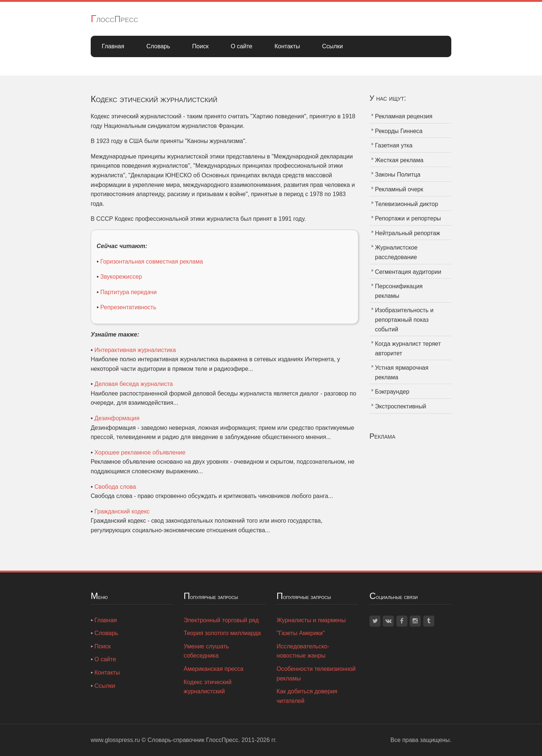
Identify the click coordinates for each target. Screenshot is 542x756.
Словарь (158, 46)
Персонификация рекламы (399, 291)
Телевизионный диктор (406, 204)
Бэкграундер (392, 392)
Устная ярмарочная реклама (402, 372)
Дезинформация (117, 418)
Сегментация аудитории (408, 272)
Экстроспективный (401, 406)
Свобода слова (115, 487)
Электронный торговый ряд (221, 620)
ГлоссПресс (114, 19)
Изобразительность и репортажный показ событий (404, 320)
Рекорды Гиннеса (399, 131)
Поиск (200, 46)
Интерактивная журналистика (135, 350)
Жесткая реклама (399, 160)
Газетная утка (394, 145)
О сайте (242, 46)
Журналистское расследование (396, 252)
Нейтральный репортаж (408, 233)
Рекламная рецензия (404, 116)
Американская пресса (213, 669)
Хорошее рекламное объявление (140, 452)
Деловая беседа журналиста (134, 384)
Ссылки (333, 46)
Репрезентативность (128, 307)
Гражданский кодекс (122, 511)
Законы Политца (398, 175)
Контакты (287, 46)
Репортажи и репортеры (408, 218)
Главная (113, 46)
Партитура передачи (128, 292)
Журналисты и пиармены (311, 620)
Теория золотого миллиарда (222, 633)
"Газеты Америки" (301, 633)
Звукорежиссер (121, 277)
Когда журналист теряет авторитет (408, 349)
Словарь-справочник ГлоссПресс (193, 740)
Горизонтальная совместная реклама (152, 262)
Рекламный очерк (399, 189)
